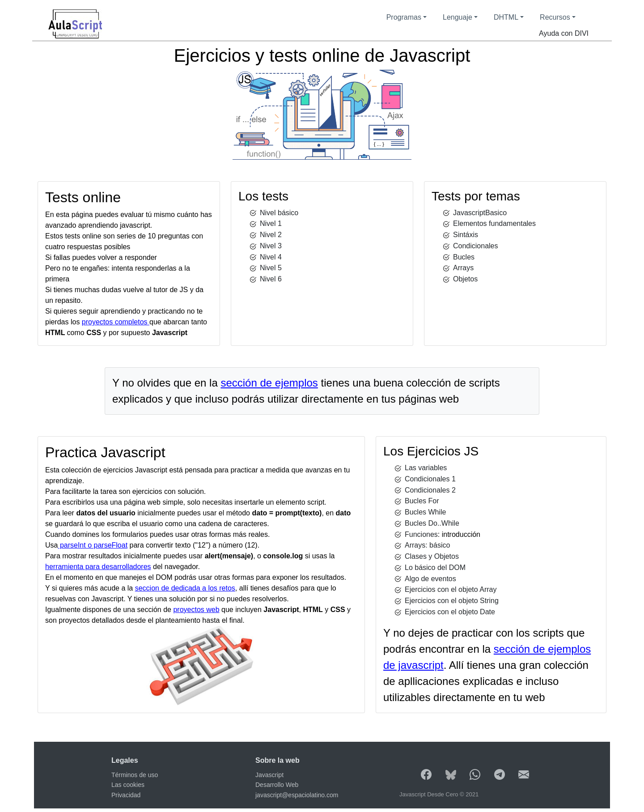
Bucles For (422, 501)
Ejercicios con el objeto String (452, 601)
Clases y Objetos (432, 556)
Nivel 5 (271, 268)
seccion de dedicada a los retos (185, 588)
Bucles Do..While (432, 523)
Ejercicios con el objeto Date (450, 612)
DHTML (506, 17)
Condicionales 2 (430, 490)
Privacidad (126, 795)
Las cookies (128, 785)
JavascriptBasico (480, 213)
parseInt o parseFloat (93, 545)
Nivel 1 (271, 223)
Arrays (463, 268)
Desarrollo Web (277, 785)
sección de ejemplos (269, 383)
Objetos (465, 279)
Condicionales (476, 246)
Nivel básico (279, 213)
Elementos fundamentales (494, 223)
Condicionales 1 (430, 479)
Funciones (421, 534)
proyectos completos (116, 322)
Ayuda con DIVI (564, 33)
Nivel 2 (271, 235)
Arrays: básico (427, 545)
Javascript (269, 775)
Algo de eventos (430, 579)
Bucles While (425, 512)
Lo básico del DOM (435, 568)
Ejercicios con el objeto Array (451, 589)
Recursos (555, 17)
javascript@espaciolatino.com (297, 795)
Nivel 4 (271, 257)
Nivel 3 (271, 246)
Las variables (426, 468)
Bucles (464, 257)
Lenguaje (458, 17)
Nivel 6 (271, 279)
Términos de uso (135, 775)
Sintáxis (466, 235)
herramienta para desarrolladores (98, 567)
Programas (404, 17)
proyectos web (196, 610)
